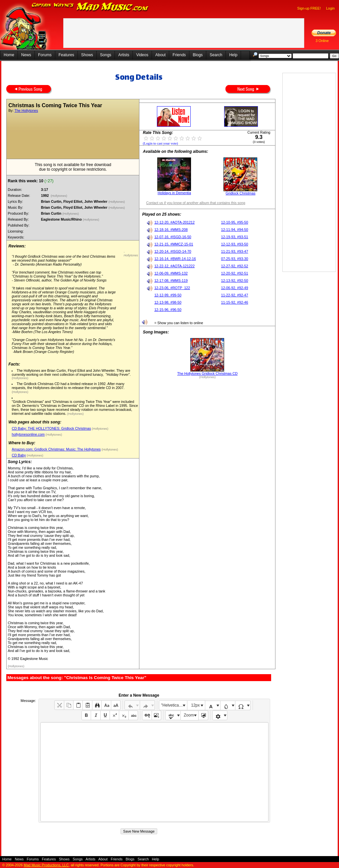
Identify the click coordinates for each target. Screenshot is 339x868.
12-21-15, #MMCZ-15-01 (174, 244)
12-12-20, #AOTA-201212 (174, 222)
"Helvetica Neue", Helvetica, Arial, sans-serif (174, 705)
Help (233, 55)
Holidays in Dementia (174, 193)
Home (9, 55)
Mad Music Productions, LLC (46, 865)
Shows (87, 55)
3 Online (322, 41)
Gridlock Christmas (240, 193)
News (26, 55)
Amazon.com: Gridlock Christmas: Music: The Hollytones (56, 449)
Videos (142, 55)
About (160, 55)
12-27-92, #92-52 (235, 266)
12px (195, 705)
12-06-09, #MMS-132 (171, 273)
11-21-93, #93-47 (235, 251)
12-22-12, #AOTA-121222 (174, 266)
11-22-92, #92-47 (235, 295)
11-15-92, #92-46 (235, 302)
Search (216, 55)
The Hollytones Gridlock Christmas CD (207, 373)
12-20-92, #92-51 (235, 273)
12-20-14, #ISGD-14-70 (173, 251)
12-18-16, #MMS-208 (171, 230)
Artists (124, 55)
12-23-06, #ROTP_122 (172, 288)
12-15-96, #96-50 (168, 310)
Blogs (198, 55)
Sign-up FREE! (309, 8)
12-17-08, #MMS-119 (171, 281)
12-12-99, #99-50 (168, 295)
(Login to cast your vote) (160, 143)
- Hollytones (131, 254)
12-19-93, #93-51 (235, 237)
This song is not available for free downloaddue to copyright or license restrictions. (73, 167)
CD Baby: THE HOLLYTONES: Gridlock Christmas (51, 428)
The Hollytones (26, 110)
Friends (179, 55)
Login (330, 8)
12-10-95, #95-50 (235, 222)
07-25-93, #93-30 (235, 259)
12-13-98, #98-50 (168, 302)
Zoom (189, 715)
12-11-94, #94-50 (235, 230)
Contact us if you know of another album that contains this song (195, 203)
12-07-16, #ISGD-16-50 (173, 237)
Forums (45, 55)
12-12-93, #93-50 (235, 244)
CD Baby (19, 455)
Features (66, 55)
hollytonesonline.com (28, 434)
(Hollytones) (59, 196)
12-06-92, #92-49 (235, 288)
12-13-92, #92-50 (235, 281)
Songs (106, 55)
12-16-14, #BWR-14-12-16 (175, 259)
